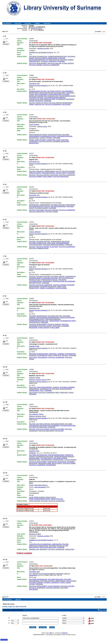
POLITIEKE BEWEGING (58, 206)
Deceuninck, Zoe (34, 83)
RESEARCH (44, 549)
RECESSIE (33, 355)
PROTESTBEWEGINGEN (56, 455)
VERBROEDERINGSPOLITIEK (39, 321)
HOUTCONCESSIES (41, 94)
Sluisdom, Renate (35, 378)
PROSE (32, 140)
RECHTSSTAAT (34, 547)
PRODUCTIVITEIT (35, 280)
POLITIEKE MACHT (47, 458)
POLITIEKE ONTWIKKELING (38, 56)
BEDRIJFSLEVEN (35, 460)
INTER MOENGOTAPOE (48, 99)
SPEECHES (64, 393)
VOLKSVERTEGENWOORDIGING (55, 98)
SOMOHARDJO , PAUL (36, 390)
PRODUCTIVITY (34, 288)
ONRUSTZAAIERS (35, 173)
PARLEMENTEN (70, 354)
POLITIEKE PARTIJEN (36, 98)
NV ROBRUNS (61, 99)
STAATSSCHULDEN (35, 245)
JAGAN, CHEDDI (65, 583)
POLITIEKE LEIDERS (67, 60)
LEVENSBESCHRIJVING (64, 136)
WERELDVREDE (39, 497)
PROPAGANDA (34, 205)
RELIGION (44, 501)
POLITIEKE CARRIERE (67, 387)
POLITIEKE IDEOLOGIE (68, 425)
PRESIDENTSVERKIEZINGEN (39, 354)
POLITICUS (33, 387)
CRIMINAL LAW (34, 549)
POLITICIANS (66, 104)
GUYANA (32, 584)
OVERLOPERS (70, 205)
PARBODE (32, 453)
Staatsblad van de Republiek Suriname (41, 52)
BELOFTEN (66, 241)
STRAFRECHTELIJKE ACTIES (58, 546)
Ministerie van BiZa (43, 48)
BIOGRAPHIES (67, 103)
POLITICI (58, 171)
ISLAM (31, 497)
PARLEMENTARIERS (48, 173)
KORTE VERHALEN (35, 135)
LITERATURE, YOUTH (54, 140)
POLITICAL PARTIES (36, 65)
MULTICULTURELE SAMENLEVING (46, 58)
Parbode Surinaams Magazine (38, 86)
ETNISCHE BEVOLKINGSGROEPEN (47, 318)
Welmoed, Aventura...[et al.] (38, 380)
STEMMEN (61, 354)
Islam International (40, 487)
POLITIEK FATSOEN (68, 171)
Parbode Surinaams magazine (38, 348)
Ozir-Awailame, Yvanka (36, 414)
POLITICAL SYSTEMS (57, 429)
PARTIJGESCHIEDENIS (53, 319)
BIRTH (57, 393)
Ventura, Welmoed (35, 232)
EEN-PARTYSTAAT (35, 283)
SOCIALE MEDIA (61, 173)
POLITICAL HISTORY (45, 141)
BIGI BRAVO (39, 101)
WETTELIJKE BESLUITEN (48, 547)
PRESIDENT (53, 354)
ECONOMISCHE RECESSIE (44, 457)
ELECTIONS (54, 175)
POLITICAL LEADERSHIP (51, 65)
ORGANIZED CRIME (45, 463)
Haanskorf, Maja (34, 346)
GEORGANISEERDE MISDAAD (64, 457)
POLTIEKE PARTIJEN (52, 60)
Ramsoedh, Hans (34, 572)
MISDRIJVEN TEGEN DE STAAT (48, 96)
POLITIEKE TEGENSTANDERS (62, 389)
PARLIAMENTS (43, 357)
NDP (60, 278)
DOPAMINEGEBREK (63, 243)
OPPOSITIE (40, 171)
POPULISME (51, 243)
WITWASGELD (47, 281)
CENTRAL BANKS (61, 288)
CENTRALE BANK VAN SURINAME (64, 281)
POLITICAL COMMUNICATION (39, 248)
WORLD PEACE (51, 497)
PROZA (45, 135)
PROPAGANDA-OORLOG (49, 280)
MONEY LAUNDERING (47, 288)
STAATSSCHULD (68, 278)
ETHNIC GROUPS (68, 63)
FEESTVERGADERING (44, 387)
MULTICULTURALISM (54, 63)
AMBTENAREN (57, 544)
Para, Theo (32, 267)
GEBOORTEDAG (34, 61)
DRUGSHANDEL (34, 458)
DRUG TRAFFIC (57, 463)
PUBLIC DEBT (62, 286)
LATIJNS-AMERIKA (70, 460)
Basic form (103, 608)
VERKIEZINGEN (49, 171)
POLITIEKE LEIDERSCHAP (38, 243)
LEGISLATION (70, 549)
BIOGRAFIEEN (34, 93)
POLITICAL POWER (35, 176)
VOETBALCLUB (34, 99)
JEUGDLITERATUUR (55, 135)
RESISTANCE (62, 462)
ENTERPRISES (51, 465)
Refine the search (37, 29)
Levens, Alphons (34, 124)
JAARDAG (56, 387)
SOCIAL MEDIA (47, 176)
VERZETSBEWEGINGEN (67, 96)
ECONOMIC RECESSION (61, 141)
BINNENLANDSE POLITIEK (38, 91)
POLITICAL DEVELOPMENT (38, 63)
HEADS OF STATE (42, 103)
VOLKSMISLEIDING (35, 281)
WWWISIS (65, 631)
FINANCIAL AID (39, 104)
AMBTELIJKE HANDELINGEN (38, 546)
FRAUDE (32, 457)
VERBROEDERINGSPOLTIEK (57, 56)
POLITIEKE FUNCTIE (54, 91)
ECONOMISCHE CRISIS (48, 136)
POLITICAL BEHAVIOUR (61, 176)
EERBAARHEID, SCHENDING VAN (40, 389)
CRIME (31, 104)
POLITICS (32, 103)
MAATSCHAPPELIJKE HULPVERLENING (52, 93)
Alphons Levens (42, 126)
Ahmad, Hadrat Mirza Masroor (38, 485)
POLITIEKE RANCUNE (36, 206)
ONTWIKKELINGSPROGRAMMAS (53, 245)
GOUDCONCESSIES (55, 94)
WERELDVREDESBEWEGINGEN (40, 499)
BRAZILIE (65, 355)
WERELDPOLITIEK (57, 499)
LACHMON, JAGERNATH (49, 61)
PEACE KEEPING (35, 501)
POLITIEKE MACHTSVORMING (49, 425)
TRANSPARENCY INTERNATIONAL (52, 460)
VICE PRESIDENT (67, 91)
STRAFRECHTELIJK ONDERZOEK (40, 544)
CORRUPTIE (57, 355)
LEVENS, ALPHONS (46, 138)
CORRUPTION (52, 462)
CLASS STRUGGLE (54, 586)
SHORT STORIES (40, 140)
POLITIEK (32, 171)
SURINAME (61, 61)
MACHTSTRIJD (71, 581)
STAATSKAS (62, 280)
